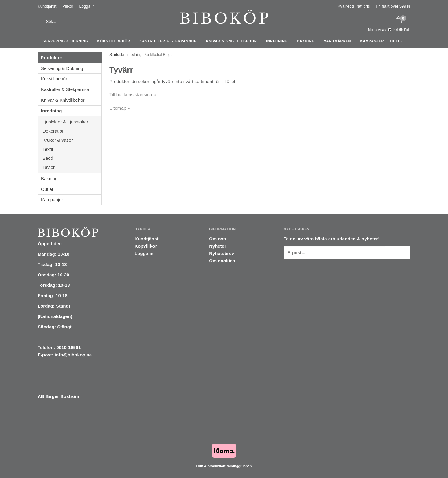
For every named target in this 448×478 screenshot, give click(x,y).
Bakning (307, 41)
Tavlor (49, 167)
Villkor (68, 6)
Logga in (87, 6)
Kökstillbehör (116, 41)
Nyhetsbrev (222, 253)
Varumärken (339, 41)
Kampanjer (372, 41)
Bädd (72, 158)
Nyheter (218, 246)
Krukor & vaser (72, 140)
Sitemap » (120, 108)
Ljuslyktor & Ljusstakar (72, 122)
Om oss (217, 239)
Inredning (279, 41)
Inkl (395, 30)
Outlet (398, 41)
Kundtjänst (47, 6)
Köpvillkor (146, 246)
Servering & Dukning (67, 41)
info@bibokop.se (73, 355)
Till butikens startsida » (133, 95)
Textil (72, 149)
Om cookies (222, 261)
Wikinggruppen (239, 466)
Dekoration (72, 131)
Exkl (407, 30)
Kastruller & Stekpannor (170, 41)
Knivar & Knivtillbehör (233, 41)
